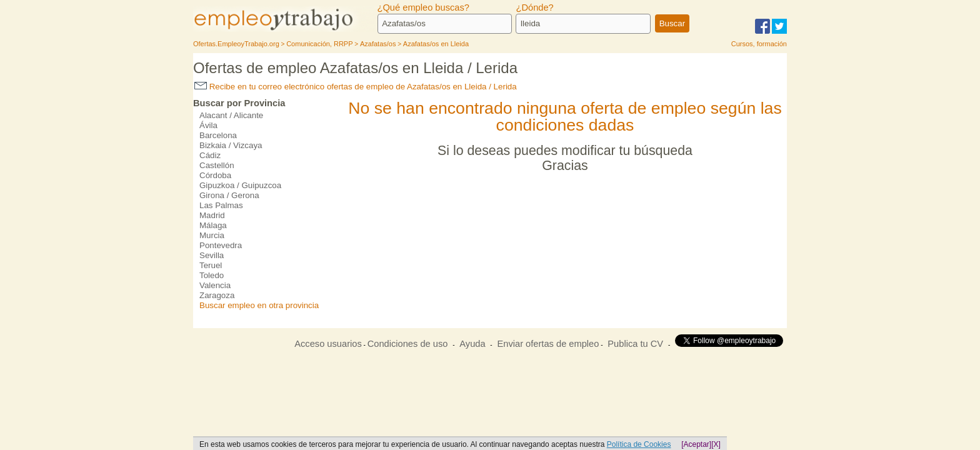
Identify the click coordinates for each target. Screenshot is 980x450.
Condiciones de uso (408, 344)
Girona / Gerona (229, 195)
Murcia (212, 235)
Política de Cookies (639, 444)
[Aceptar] (696, 444)
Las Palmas (221, 205)
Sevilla (212, 255)
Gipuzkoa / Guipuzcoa (240, 185)
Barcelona (218, 135)
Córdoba (215, 175)
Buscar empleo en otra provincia (259, 305)
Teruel (211, 265)
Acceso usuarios (328, 344)
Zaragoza (217, 295)
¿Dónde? (534, 7)
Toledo (212, 275)
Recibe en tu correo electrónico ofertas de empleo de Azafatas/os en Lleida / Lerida (356, 87)
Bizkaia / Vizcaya (231, 145)
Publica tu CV (635, 344)
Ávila (208, 125)
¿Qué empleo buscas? (423, 7)
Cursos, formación (759, 44)
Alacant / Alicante (231, 115)
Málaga (213, 225)
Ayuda (472, 344)
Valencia (215, 285)
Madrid (212, 215)
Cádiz (210, 155)
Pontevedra (221, 245)
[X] (716, 444)
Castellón (217, 165)
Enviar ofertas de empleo (548, 344)
